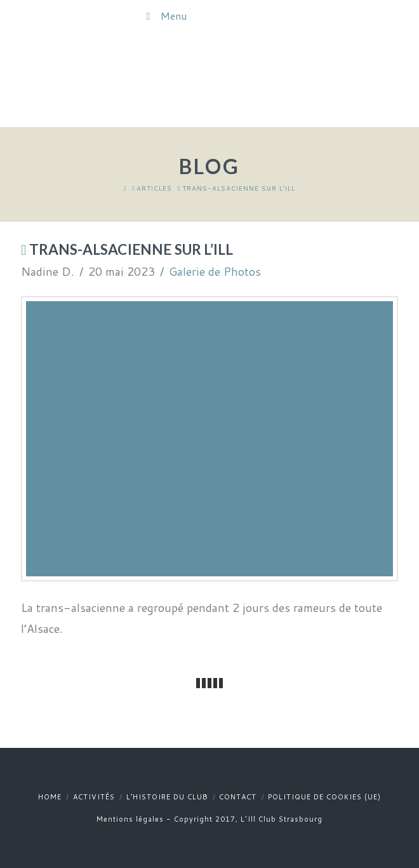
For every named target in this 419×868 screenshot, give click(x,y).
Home (50, 797)
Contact (238, 797)
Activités (94, 797)
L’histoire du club (167, 797)
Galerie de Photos (215, 271)
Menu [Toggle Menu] (164, 16)
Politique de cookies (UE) (324, 797)
